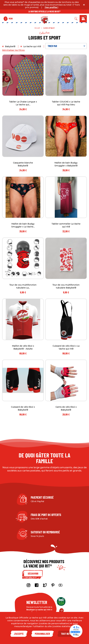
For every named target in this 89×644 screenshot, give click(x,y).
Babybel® (11, 46)
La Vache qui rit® (32, 46)
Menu (11, 19)
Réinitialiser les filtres (13, 50)
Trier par (66, 46)
